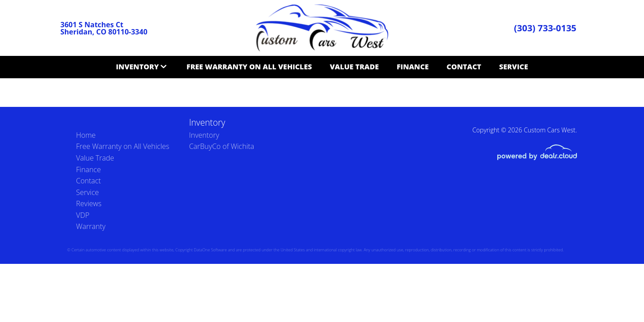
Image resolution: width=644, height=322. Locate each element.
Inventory (137, 67)
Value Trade (354, 67)
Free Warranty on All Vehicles (249, 67)
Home (86, 135)
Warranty (91, 226)
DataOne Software (210, 250)
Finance (413, 67)
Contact (464, 67)
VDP (83, 215)
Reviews (89, 203)
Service (514, 67)
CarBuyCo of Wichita (222, 146)
